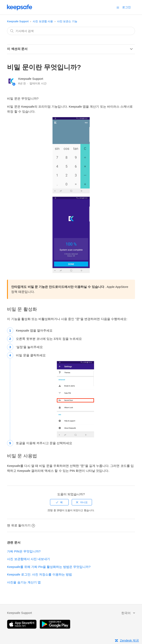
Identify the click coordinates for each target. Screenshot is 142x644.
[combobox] (71, 31)
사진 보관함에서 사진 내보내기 (29, 559)
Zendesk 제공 (129, 640)
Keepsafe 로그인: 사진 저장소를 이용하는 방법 (39, 574)
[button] (118, 7)
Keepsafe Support (18, 21)
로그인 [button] (126, 7)
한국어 (126, 613)
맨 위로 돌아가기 (21, 525)
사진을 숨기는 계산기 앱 (24, 582)
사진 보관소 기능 (67, 21)
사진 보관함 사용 (43, 21)
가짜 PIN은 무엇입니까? (24, 551)
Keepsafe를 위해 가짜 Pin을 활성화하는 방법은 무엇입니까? (49, 567)
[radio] (59, 502)
